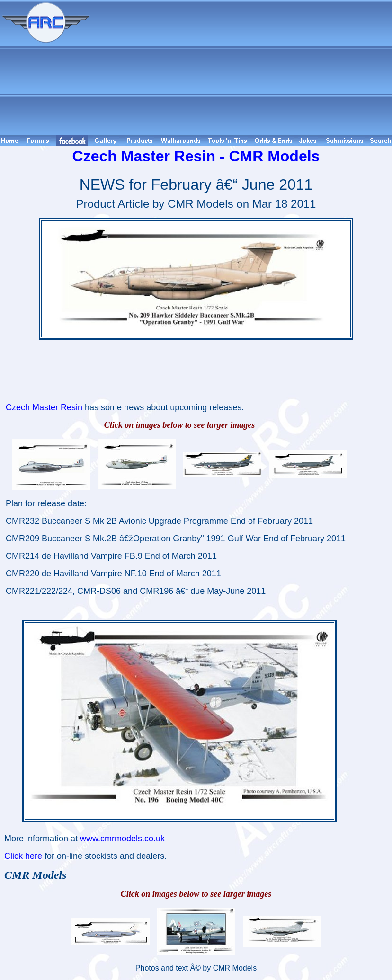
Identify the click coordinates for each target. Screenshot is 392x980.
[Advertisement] (242, 68)
